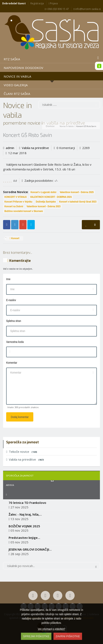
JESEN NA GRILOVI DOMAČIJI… (30, 549)
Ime (8, 279)
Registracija (37, 3)
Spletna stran (14, 321)
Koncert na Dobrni (14, 206)
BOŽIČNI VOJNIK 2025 (24, 526)
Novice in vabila (67, 126)
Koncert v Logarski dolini (43, 192)
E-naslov (11, 300)
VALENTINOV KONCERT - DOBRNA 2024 (51, 197)
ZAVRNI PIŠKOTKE (68, 636)
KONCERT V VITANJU (15, 197)
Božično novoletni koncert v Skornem (24, 211)
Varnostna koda (15, 342)
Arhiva (10, 485)
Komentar (12, 363)
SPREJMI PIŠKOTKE (36, 636)
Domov (50, 126)
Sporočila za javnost (20, 476)
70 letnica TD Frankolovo (27, 503)
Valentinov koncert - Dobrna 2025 (77, 192)
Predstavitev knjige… (24, 538)
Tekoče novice (22, 452)
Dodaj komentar (20, 417)
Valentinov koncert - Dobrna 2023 (43, 206)
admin (10, 148)
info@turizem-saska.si (87, 9)
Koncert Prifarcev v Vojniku (18, 202)
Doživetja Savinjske (46, 202)
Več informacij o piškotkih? (51, 629)
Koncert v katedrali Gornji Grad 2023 (78, 202)
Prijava (53, 3)
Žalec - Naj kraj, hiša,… (25, 514)
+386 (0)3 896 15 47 (57, 9)
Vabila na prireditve (35, 148)
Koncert (14, 238)
